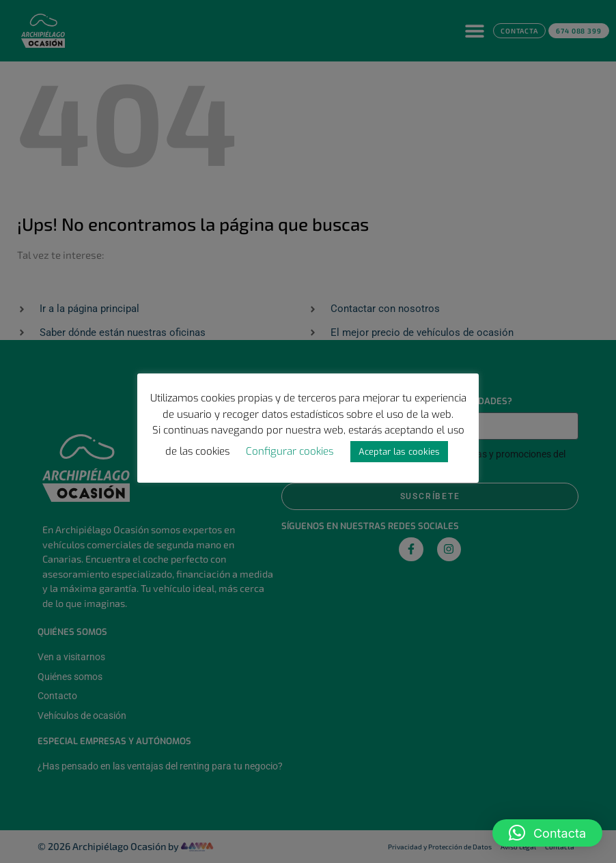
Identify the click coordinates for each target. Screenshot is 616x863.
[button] (547, 833)
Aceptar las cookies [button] (399, 452)
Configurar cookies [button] (290, 451)
